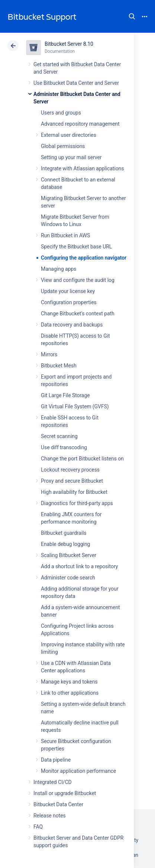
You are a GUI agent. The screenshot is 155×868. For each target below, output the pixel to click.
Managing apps (59, 269)
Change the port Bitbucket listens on (82, 459)
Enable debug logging (65, 544)
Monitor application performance (78, 771)
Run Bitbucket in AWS (65, 235)
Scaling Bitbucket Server (69, 555)
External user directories (69, 135)
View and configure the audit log (78, 280)
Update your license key (68, 291)
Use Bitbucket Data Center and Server (76, 83)
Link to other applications (70, 693)
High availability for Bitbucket (74, 492)
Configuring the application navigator (84, 258)
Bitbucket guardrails (64, 533)
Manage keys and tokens (69, 682)
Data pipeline (56, 760)
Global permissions (63, 146)
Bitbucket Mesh (59, 366)
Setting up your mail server (71, 157)
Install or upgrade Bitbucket (65, 793)
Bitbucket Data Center (58, 804)
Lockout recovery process (70, 470)
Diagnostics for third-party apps (77, 503)
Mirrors (49, 354)
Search (132, 16)
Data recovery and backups (72, 325)
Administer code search (68, 578)
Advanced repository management (80, 124)
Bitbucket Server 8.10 (69, 44)
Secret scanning (59, 436)
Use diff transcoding (64, 447)
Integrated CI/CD (53, 782)
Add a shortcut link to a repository (79, 566)
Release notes (50, 816)
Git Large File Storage (65, 395)
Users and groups (61, 113)
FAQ (38, 827)
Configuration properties (69, 302)
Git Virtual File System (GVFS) (75, 406)
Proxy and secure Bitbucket (72, 481)
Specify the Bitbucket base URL (76, 247)
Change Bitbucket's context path (78, 314)
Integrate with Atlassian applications (82, 168)
